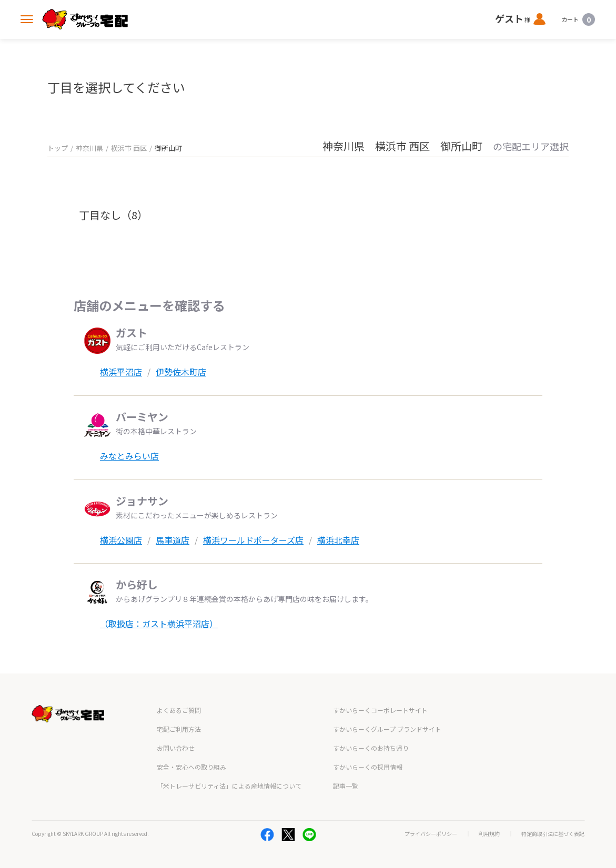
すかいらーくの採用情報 (368, 767)
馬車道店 (173, 540)
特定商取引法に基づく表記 (553, 834)
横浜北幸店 (338, 540)
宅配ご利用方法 (179, 729)
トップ (58, 148)
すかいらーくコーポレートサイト (380, 710)
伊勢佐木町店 (181, 372)
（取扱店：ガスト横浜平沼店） (159, 624)
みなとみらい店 (129, 456)
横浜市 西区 (129, 148)
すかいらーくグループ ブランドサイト (387, 729)
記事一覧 (346, 786)
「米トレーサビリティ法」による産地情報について (229, 786)
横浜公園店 (121, 540)
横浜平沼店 (121, 372)
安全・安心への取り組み (191, 767)
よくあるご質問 (179, 710)
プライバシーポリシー (431, 834)
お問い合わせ (176, 748)
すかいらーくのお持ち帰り (371, 748)
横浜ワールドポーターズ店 (253, 540)
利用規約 (489, 834)
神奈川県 (89, 148)
